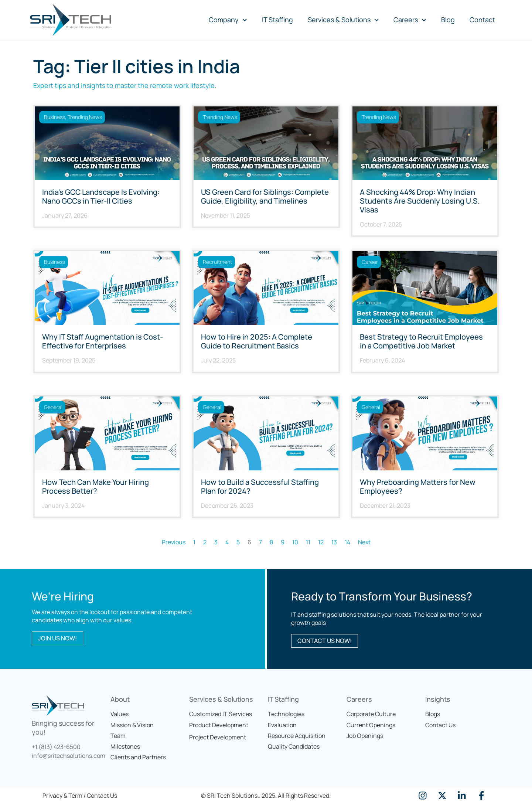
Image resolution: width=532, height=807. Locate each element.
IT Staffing (277, 20)
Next (364, 542)
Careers (410, 20)
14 (347, 542)
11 (308, 542)
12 (321, 542)
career (370, 262)
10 (295, 542)
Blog (448, 20)
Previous (174, 542)
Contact (482, 20)
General (53, 407)
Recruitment (217, 262)
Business (54, 117)
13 (334, 542)
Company (228, 20)
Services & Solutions (343, 20)
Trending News (85, 117)
